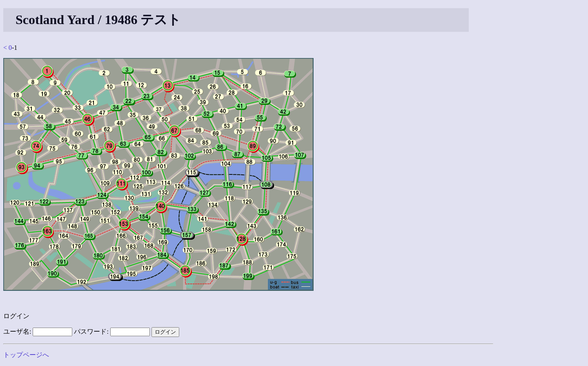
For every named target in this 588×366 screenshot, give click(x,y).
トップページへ (26, 355)
